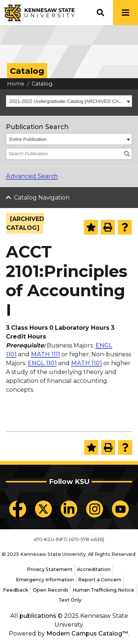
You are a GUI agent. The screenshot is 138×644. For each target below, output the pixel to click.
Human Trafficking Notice (103, 590)
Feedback (16, 590)
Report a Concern (100, 580)
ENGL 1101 (42, 363)
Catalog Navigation (42, 198)
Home (16, 84)
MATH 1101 (86, 363)
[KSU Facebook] (18, 509)
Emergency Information (45, 580)
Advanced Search (32, 176)
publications (38, 616)
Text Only (70, 600)
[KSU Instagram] (95, 509)
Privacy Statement (50, 569)
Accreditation (94, 569)
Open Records (51, 590)
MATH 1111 (45, 354)
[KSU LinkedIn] (69, 509)
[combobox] (69, 101)
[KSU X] (43, 509)
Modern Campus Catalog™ (87, 633)
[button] (100, 13)
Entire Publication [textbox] (28, 139)
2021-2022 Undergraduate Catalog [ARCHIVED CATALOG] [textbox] (67, 101)
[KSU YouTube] (120, 509)
